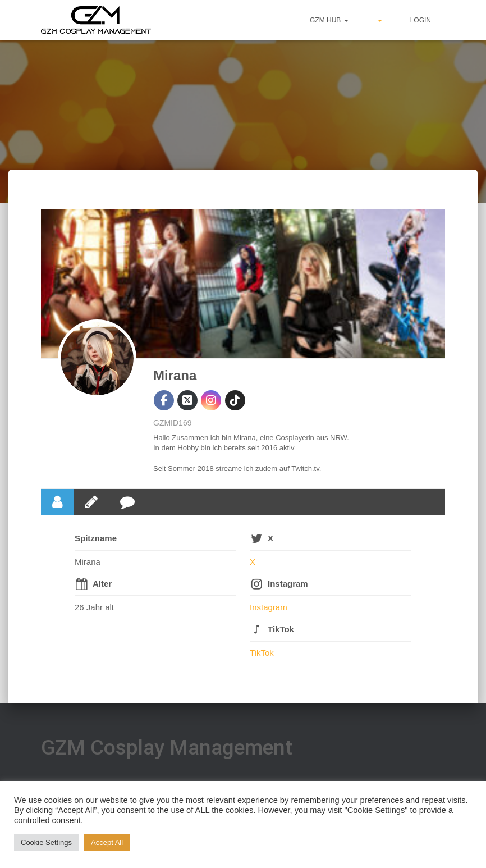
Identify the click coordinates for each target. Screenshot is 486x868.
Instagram (288, 584)
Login (421, 20)
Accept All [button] (107, 842)
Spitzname (96, 538)
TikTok (281, 629)
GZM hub (329, 20)
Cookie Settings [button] (46, 842)
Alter (102, 584)
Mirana (175, 375)
